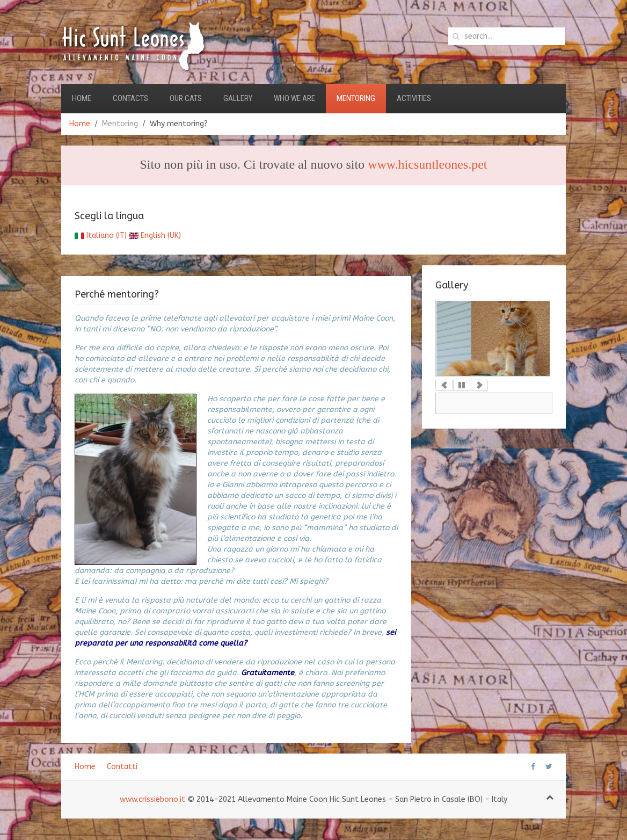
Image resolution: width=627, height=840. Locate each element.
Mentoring (356, 98)
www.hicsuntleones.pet (427, 164)
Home (82, 98)
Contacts (130, 98)
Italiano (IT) (101, 236)
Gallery (238, 98)
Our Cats (186, 98)
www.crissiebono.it (152, 799)
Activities (414, 98)
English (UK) (155, 236)
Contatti (122, 767)
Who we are (294, 98)
